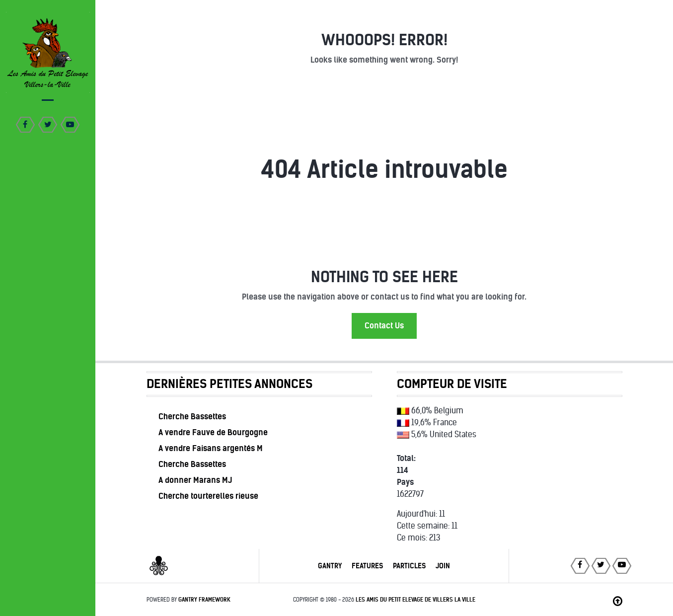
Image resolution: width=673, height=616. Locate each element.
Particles (409, 566)
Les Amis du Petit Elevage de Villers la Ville (415, 600)
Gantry (330, 566)
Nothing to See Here (384, 277)
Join (443, 566)
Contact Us (384, 326)
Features (367, 566)
